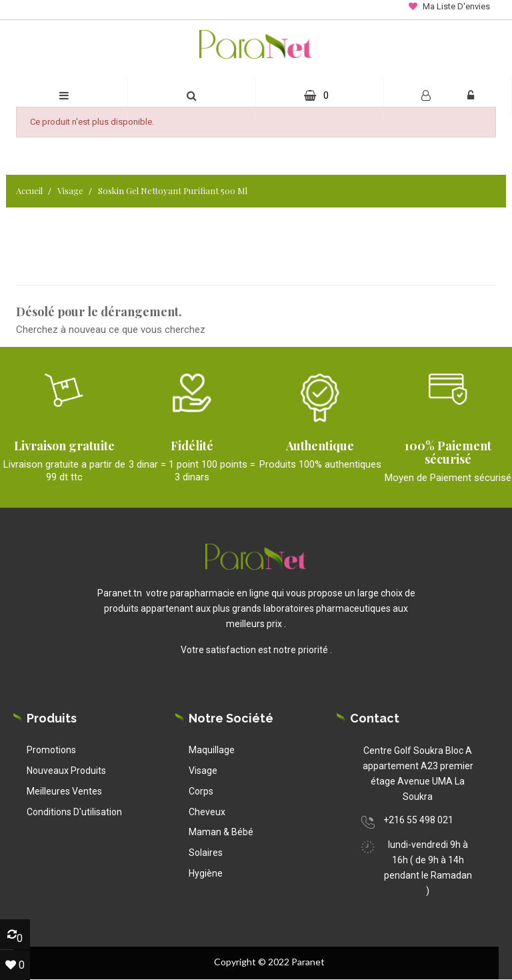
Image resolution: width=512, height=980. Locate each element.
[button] (192, 96)
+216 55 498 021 (418, 820)
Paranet (308, 962)
